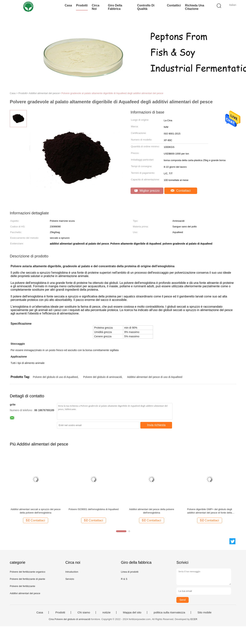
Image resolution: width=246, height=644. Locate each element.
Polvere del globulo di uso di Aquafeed (55, 377)
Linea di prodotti (130, 572)
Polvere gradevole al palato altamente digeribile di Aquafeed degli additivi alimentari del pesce (112, 93)
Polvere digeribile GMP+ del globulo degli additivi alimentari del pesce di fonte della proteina (210, 511)
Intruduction (72, 572)
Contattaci (181, 191)
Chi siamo (84, 612)
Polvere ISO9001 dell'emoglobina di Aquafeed (94, 509)
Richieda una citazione (195, 7)
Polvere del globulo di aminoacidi (103, 377)
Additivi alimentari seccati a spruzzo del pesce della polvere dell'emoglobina (36, 511)
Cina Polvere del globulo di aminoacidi (69, 619)
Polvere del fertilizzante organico (28, 572)
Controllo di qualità (146, 7)
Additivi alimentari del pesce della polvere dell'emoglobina (151, 511)
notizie (106, 612)
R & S (124, 579)
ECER (194, 619)
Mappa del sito (132, 612)
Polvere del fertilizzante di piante (27, 579)
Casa (68, 5)
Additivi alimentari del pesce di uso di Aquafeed (155, 377)
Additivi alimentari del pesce (25, 593)
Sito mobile (204, 612)
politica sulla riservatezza (170, 612)
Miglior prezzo (147, 191)
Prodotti (82, 5)
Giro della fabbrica (115, 7)
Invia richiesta (156, 425)
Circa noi (96, 7)
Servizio (70, 579)
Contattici (174, 5)
